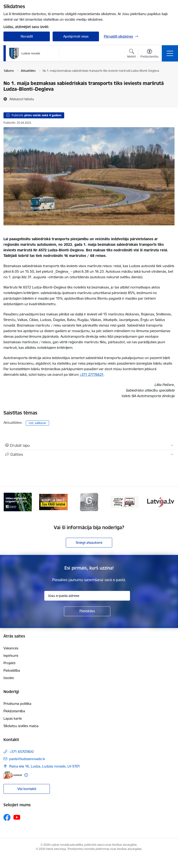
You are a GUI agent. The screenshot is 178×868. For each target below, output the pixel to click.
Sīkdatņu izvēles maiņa (21, 726)
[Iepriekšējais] (9, 502)
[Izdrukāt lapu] (89, 445)
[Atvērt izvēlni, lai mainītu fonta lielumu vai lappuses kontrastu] (149, 54)
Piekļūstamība (14, 711)
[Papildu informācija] (26, 775)
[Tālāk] (169, 502)
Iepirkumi (11, 656)
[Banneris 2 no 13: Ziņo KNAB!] (54, 502)
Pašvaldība (12, 670)
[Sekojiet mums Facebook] (7, 817)
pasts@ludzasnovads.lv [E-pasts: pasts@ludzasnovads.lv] (27, 759)
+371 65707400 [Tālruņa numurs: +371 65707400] (21, 752)
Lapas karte (13, 718)
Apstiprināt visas (76, 36)
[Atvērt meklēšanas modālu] (132, 54)
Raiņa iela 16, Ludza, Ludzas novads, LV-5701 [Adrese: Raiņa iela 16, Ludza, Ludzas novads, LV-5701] (45, 766)
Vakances (11, 648)
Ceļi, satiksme (37, 423)
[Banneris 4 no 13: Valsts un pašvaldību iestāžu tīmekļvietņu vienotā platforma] (125, 502)
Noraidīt (27, 36)
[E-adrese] (13, 775)
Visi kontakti (27, 789)
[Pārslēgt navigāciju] (170, 53)
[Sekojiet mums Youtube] (17, 817)
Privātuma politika (17, 704)
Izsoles (9, 678)
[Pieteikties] (87, 611)
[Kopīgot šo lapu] (89, 454)
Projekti (9, 663)
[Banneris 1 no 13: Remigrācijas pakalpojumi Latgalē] (18, 502)
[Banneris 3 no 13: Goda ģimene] (89, 502)
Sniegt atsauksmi (89, 542)
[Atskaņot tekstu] (22, 99)
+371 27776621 (92, 374)
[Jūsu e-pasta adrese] (87, 596)
